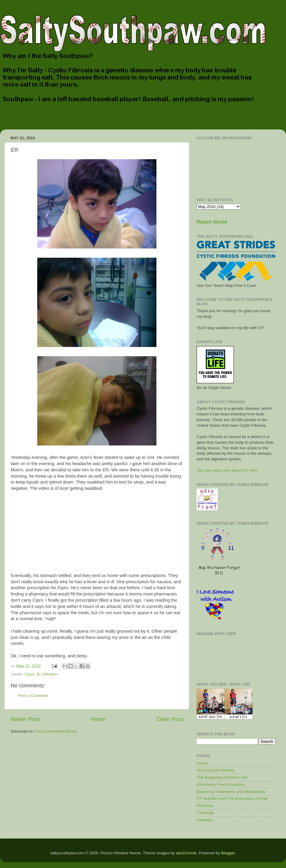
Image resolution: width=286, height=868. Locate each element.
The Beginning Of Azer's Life (222, 777)
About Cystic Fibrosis (216, 770)
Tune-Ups (205, 813)
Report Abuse (212, 222)
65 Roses (205, 806)
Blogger (228, 853)
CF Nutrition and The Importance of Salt (232, 799)
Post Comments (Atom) (56, 731)
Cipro (29, 674)
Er (39, 674)
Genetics (205, 820)
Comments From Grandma (221, 785)
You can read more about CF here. (227, 470)
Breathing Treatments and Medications (231, 792)
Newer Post (25, 719)
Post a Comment (33, 696)
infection (50, 674)
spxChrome (186, 853)
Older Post (170, 719)
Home (98, 719)
